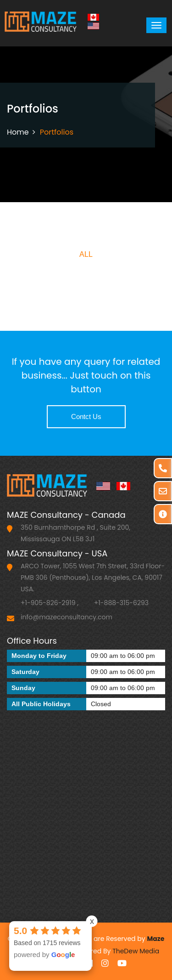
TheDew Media (136, 951)
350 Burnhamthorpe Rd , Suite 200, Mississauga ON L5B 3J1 (75, 533)
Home (18, 132)
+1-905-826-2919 (48, 603)
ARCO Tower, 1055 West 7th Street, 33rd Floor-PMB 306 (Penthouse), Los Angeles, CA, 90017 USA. (93, 578)
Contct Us (86, 416)
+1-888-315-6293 (121, 603)
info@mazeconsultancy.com (67, 617)
